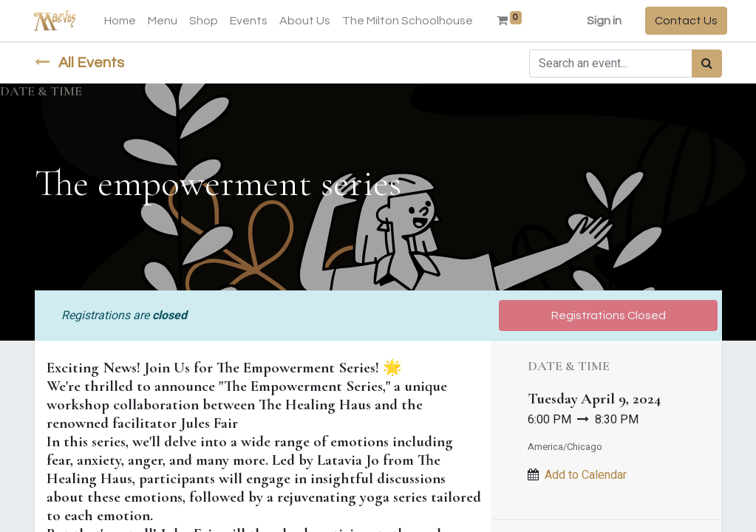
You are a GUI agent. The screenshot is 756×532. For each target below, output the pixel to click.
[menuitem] (125, 21)
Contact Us (681, 21)
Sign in (599, 21)
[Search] (707, 64)
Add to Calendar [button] (586, 475)
